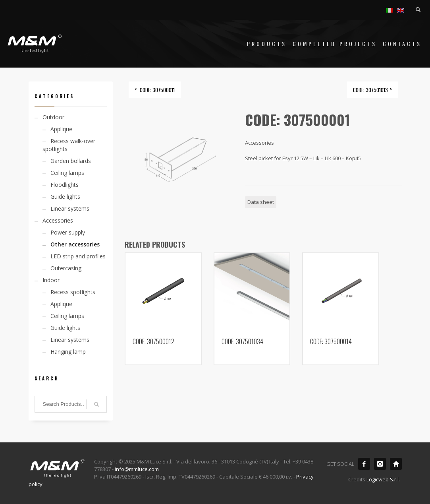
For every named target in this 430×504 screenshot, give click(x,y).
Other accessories (75, 244)
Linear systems (70, 208)
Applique (61, 129)
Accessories (58, 220)
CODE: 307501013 (370, 90)
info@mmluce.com (137, 469)
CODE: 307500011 (157, 90)
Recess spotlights (73, 292)
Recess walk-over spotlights (69, 145)
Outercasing (66, 268)
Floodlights (65, 185)
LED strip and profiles (78, 256)
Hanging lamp (68, 352)
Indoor (51, 280)
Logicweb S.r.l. (383, 479)
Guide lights (65, 197)
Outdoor (53, 117)
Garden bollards (71, 161)
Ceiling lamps (67, 173)
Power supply (68, 232)
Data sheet (261, 202)
